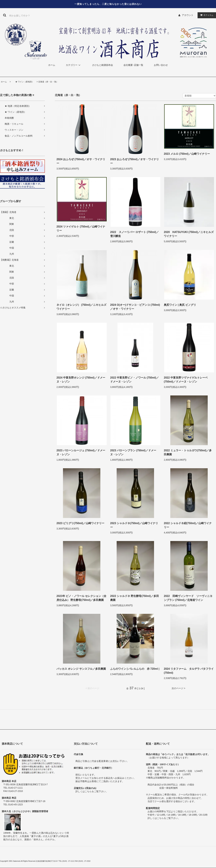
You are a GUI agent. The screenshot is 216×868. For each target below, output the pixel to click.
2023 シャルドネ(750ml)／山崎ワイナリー (134, 525)
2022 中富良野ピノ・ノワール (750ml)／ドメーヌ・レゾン (135, 380)
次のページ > (178, 688)
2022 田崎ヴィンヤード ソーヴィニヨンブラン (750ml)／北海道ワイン (188, 598)
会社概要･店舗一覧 (133, 65)
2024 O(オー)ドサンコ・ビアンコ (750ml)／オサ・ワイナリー (135, 307)
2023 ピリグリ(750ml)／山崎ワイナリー (80, 523)
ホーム (52, 65)
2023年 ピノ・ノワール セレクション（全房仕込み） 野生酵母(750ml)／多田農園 (81, 598)
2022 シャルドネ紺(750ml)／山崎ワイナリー (188, 525)
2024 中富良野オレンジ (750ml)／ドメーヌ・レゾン (81, 380)
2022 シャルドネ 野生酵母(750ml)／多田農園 (135, 598)
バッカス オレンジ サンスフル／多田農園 (81, 669)
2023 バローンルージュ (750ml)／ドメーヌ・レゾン (81, 452)
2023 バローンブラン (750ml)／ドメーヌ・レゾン (133, 452)
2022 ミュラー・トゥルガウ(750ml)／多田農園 (188, 452)
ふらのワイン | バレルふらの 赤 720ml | (135, 669)
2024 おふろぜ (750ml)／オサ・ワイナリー (81, 161)
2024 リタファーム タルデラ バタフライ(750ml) (189, 671)
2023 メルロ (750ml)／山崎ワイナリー (187, 154)
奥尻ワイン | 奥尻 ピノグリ (180, 305)
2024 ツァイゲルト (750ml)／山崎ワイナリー (81, 229)
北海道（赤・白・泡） (48, 82)
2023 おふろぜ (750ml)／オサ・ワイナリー (135, 161)
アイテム (206, 15)
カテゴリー (74, 65)
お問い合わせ (161, 65)
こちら (88, 791)
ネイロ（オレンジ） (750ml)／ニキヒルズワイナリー (81, 307)
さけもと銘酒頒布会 (103, 65)
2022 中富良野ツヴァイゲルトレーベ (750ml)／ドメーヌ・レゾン (186, 380)
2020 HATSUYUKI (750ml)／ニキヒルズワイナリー (189, 234)
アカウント (188, 15)
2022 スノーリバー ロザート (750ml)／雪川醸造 (135, 234)
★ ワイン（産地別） (23, 82)
